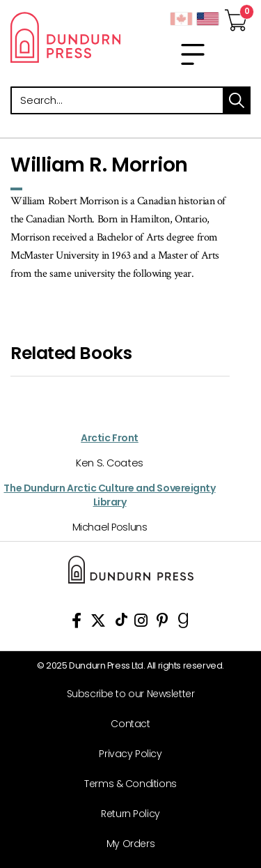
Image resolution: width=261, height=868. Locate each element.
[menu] (193, 54)
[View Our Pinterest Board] (163, 623)
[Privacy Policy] (125, 754)
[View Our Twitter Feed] (98, 623)
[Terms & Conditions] (125, 784)
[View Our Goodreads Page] (183, 623)
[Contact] (125, 724)
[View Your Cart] (236, 16)
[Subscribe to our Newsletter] (125, 694)
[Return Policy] (125, 814)
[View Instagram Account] (141, 623)
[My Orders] (125, 844)
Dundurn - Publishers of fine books (65, 37)
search (237, 100)
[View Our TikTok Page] (121, 623)
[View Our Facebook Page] (77, 623)
